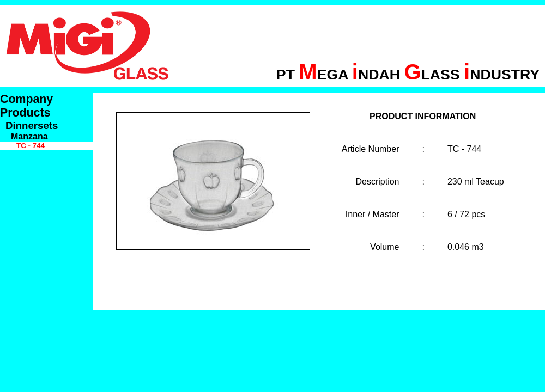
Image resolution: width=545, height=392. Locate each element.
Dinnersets (32, 125)
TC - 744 (31, 146)
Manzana (29, 136)
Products (25, 113)
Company (26, 99)
